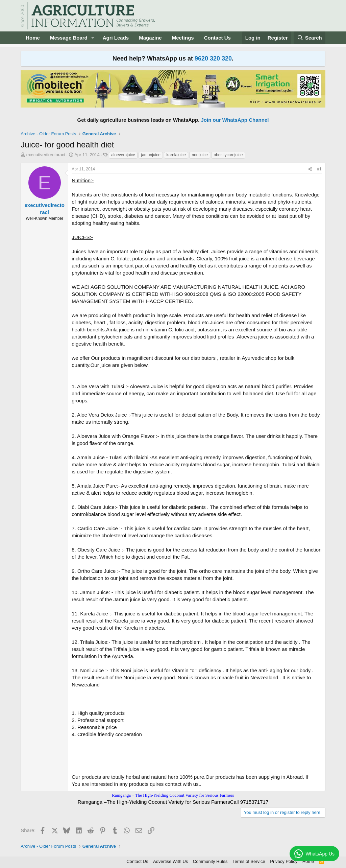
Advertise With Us (170, 861)
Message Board (69, 38)
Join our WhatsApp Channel (235, 120)
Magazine (150, 38)
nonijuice (200, 155)
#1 (319, 169)
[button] (93, 38)
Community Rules (210, 861)
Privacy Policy (284, 861)
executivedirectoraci (46, 155)
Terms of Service (249, 861)
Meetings (183, 38)
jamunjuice (151, 155)
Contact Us (217, 38)
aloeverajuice (123, 155)
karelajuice (176, 155)
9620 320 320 (213, 58)
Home (33, 38)
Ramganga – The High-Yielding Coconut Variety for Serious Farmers (173, 795)
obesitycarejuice (228, 155)
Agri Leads (116, 38)
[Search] (310, 38)
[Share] (310, 169)
